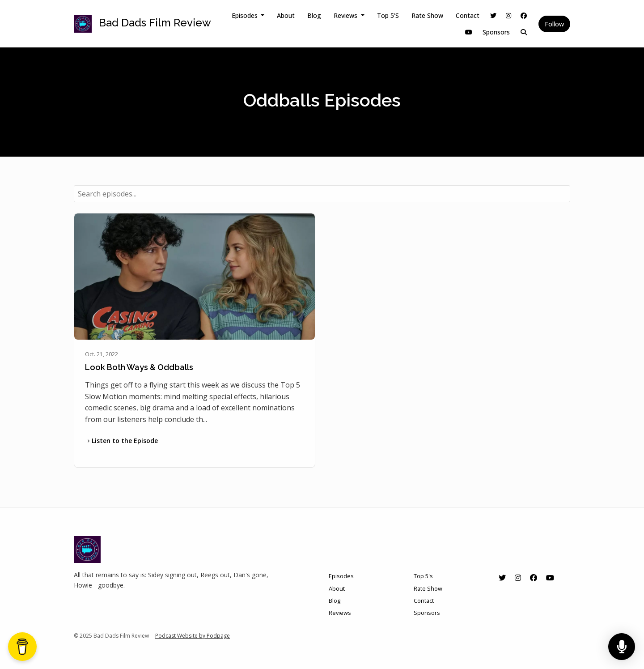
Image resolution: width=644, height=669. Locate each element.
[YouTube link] (469, 32)
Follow (554, 24)
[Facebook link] (524, 15)
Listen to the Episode (121, 441)
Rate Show (427, 15)
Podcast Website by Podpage (193, 636)
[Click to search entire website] (524, 32)
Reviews (346, 15)
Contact (468, 15)
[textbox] (322, 194)
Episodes (246, 15)
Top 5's (388, 15)
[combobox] (322, 194)
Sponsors (496, 32)
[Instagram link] (508, 15)
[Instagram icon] (518, 578)
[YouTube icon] (550, 578)
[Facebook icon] (534, 578)
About (286, 15)
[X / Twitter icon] (502, 578)
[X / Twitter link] (493, 15)
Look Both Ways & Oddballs (139, 367)
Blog (314, 15)
